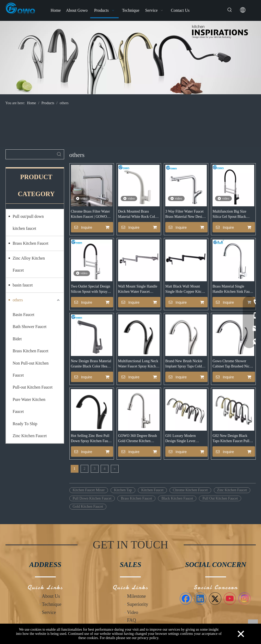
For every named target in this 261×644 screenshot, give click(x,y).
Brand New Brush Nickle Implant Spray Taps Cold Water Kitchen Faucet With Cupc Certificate (185, 364)
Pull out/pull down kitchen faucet (28, 222)
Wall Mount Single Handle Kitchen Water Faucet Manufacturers (138, 289)
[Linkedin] (200, 599)
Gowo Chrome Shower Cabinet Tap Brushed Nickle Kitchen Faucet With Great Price (233, 364)
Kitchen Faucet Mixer (89, 490)
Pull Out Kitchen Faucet (220, 498)
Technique (52, 604)
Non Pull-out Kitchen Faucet (31, 369)
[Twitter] (215, 599)
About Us (51, 596)
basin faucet (23, 285)
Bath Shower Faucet (30, 327)
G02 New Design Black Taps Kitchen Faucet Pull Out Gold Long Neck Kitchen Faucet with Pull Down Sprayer (231, 439)
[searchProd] (30, 154)
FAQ (132, 620)
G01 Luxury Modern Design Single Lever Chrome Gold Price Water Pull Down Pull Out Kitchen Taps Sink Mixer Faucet (186, 439)
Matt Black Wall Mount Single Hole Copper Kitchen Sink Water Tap (186, 289)
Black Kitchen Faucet (177, 498)
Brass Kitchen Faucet (31, 243)
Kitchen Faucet (152, 490)
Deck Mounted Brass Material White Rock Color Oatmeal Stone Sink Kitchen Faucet (138, 214)
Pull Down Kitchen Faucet (92, 498)
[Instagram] (245, 599)
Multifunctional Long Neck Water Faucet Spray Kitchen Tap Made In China (139, 364)
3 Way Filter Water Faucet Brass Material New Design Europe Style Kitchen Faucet (186, 214)
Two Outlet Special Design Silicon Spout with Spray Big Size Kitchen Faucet (91, 289)
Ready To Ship (25, 424)
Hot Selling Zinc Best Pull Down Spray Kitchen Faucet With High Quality (92, 439)
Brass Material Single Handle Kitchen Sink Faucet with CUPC (233, 289)
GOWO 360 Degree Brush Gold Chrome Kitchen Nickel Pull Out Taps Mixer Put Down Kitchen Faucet (138, 439)
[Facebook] (186, 599)
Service (49, 612)
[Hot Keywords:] (230, 10)
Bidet (17, 339)
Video (133, 612)
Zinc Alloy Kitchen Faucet (29, 264)
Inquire (82, 227)
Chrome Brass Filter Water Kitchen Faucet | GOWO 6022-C (90, 214)
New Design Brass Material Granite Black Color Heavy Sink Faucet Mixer (91, 364)
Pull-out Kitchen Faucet (33, 387)
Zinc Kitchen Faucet (30, 436)
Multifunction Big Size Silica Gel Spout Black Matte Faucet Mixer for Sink (230, 214)
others (18, 300)
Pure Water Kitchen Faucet (29, 405)
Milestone (136, 596)
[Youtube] (230, 599)
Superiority (138, 604)
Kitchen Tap (123, 490)
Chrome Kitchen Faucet (190, 490)
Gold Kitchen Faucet (88, 507)
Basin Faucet (24, 315)
